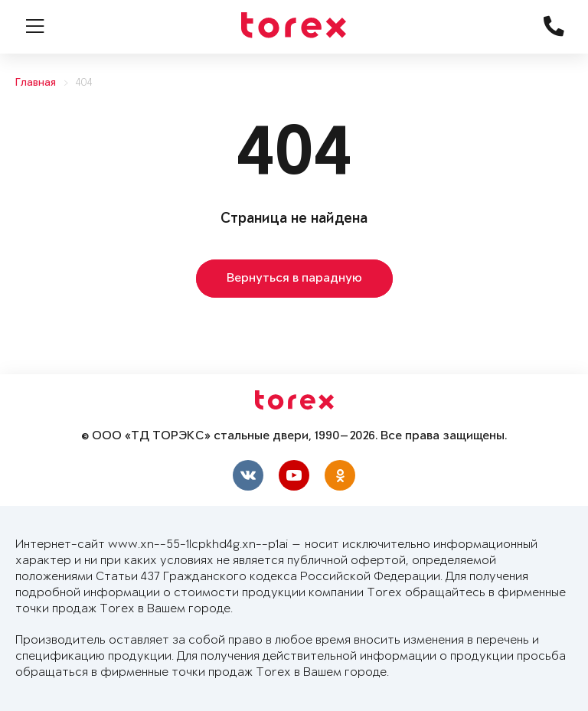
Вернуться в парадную (294, 279)
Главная (36, 83)
